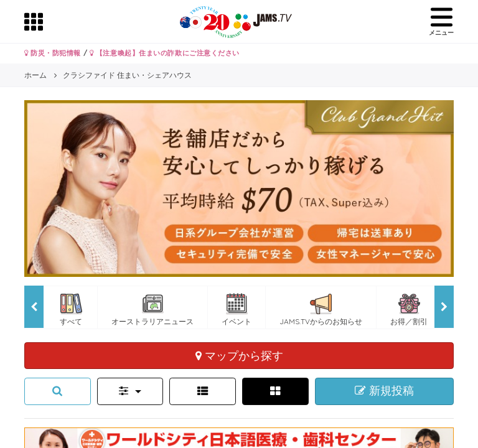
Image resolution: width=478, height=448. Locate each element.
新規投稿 (384, 391)
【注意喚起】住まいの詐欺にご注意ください (165, 53)
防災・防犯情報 (53, 53)
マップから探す (239, 355)
